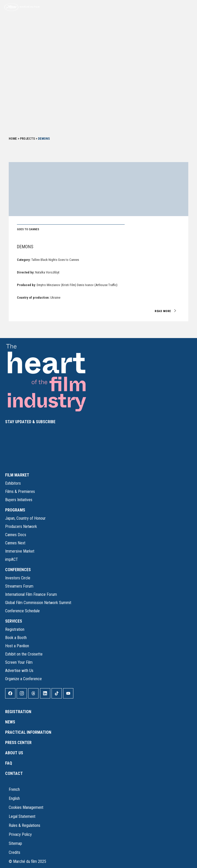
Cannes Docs (16, 535)
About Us (14, 753)
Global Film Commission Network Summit (38, 603)
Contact (14, 773)
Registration (15, 629)
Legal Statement (22, 816)
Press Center (18, 743)
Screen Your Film (19, 662)
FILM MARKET (17, 475)
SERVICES (14, 621)
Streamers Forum (19, 586)
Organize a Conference (23, 679)
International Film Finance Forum (31, 594)
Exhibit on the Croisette (24, 654)
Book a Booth (16, 638)
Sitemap (15, 843)
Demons (25, 247)
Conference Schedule (22, 611)
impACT (12, 559)
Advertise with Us (19, 671)
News (10, 722)
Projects (27, 139)
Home (13, 139)
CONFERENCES (18, 570)
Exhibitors (13, 483)
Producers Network (21, 526)
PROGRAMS (15, 510)
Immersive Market (20, 551)
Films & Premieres (20, 491)
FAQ (9, 763)
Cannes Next (15, 543)
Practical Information (28, 732)
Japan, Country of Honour (25, 518)
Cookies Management (26, 807)
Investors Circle (18, 578)
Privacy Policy (20, 834)
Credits (14, 852)
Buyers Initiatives (19, 500)
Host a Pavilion (17, 646)
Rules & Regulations (24, 825)
